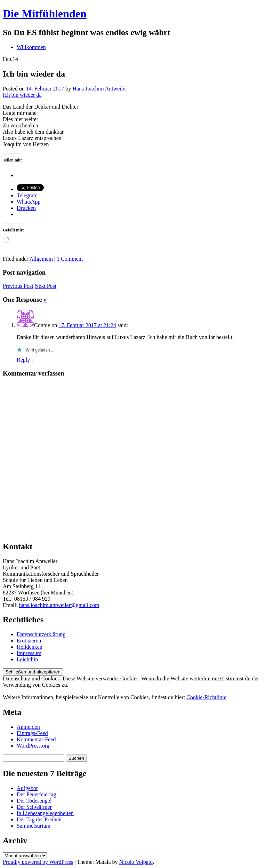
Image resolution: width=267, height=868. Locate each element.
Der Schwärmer (34, 807)
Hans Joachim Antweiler (100, 89)
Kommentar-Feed (36, 739)
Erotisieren (29, 641)
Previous (18, 286)
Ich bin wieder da (22, 95)
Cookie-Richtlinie (206, 697)
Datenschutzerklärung (41, 634)
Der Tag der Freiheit (39, 819)
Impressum (29, 653)
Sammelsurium (34, 826)
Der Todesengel (34, 801)
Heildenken (30, 647)
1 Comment (70, 259)
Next (46, 286)
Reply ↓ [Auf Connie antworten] (25, 360)
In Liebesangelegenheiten (45, 813)
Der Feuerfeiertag (36, 794)
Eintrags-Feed (32, 733)
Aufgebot (27, 788)
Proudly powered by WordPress (38, 862)
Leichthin (27, 659)
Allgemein (41, 259)
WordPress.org (33, 746)
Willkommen (31, 47)
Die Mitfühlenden (45, 14)
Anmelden (28, 727)
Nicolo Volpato (136, 862)
